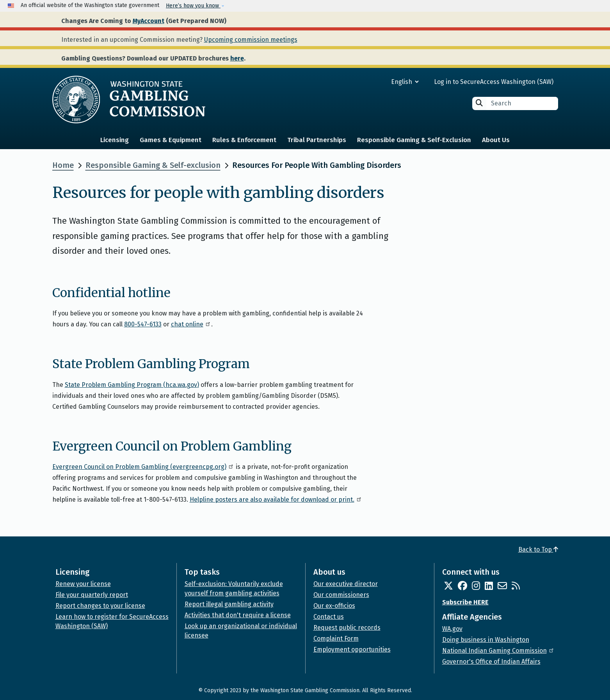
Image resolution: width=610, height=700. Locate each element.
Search (479, 103)
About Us (496, 140)
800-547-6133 (143, 324)
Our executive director (346, 584)
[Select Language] (377, 82)
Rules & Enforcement (244, 140)
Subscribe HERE (465, 602)
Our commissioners (341, 595)
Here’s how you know (193, 6)
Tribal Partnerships (317, 140)
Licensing (115, 140)
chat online (191, 324)
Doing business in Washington (486, 640)
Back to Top (538, 549)
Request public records (347, 628)
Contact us (329, 617)
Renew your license (83, 584)
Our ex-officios (334, 606)
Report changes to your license (100, 606)
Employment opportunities (352, 649)
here (237, 58)
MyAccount (148, 21)
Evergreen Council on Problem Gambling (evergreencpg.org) (143, 467)
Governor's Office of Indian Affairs (491, 662)
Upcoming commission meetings (251, 40)
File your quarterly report (92, 595)
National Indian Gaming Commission (498, 651)
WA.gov (452, 629)
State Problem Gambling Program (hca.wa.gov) (132, 385)
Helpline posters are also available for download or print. (276, 500)
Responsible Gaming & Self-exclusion (153, 165)
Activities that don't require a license (238, 615)
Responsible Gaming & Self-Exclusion (414, 140)
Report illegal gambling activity (229, 604)
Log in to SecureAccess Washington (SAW (493, 82)
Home (63, 165)
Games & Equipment (171, 140)
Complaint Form (336, 639)
